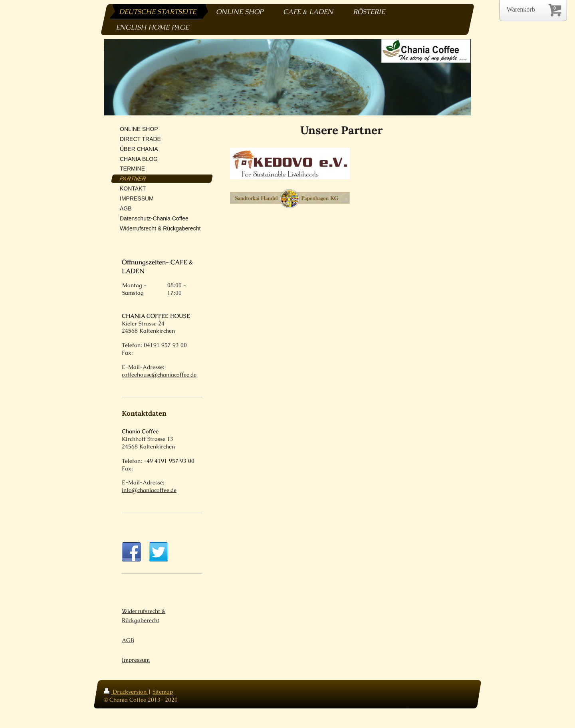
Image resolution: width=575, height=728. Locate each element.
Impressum (136, 667)
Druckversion (126, 699)
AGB (128, 647)
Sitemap (163, 699)
